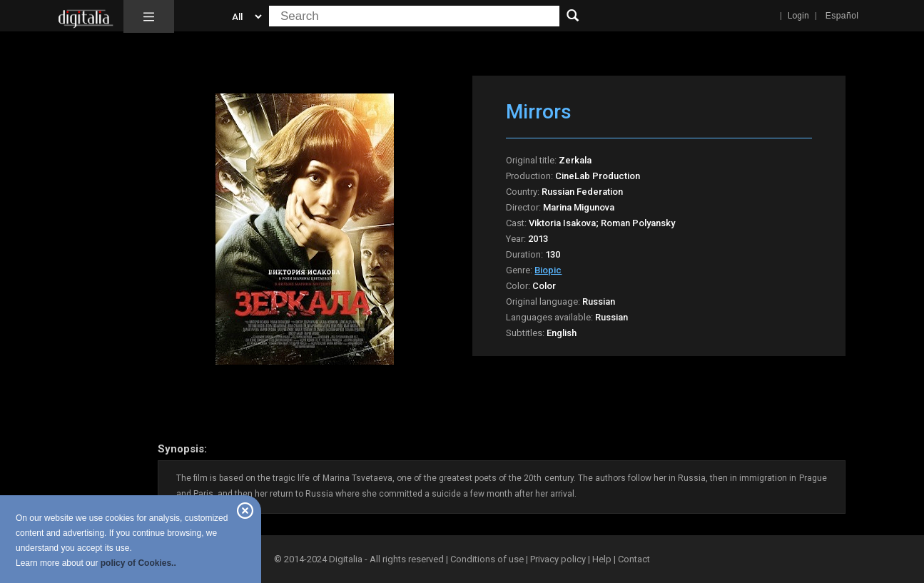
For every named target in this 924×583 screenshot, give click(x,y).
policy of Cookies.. (138, 563)
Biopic (548, 270)
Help (602, 559)
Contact (634, 559)
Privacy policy (558, 559)
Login (798, 16)
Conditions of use (488, 559)
